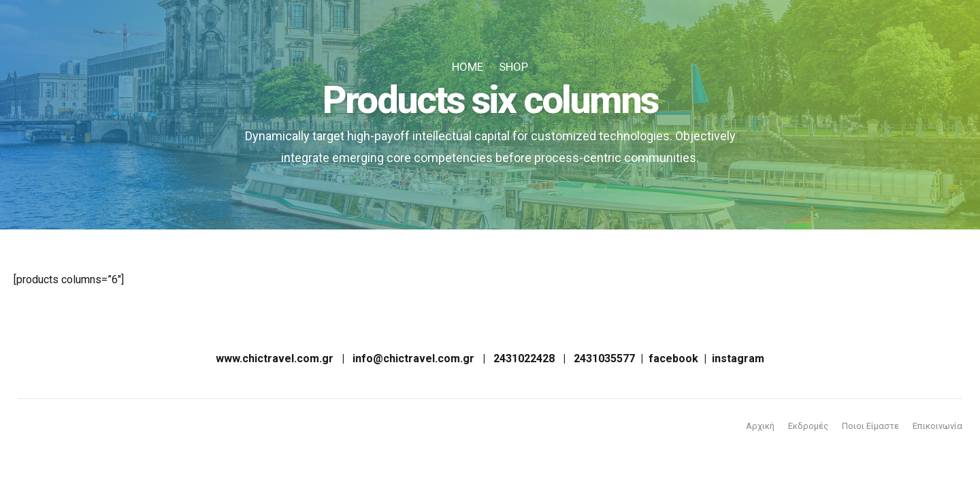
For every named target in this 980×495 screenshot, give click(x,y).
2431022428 (524, 358)
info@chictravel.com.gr (413, 358)
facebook (673, 358)
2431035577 (604, 358)
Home (468, 67)
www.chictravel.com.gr (275, 358)
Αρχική (760, 426)
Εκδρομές (808, 426)
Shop (513, 67)
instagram (738, 358)
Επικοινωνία (937, 426)
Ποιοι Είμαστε (870, 426)
